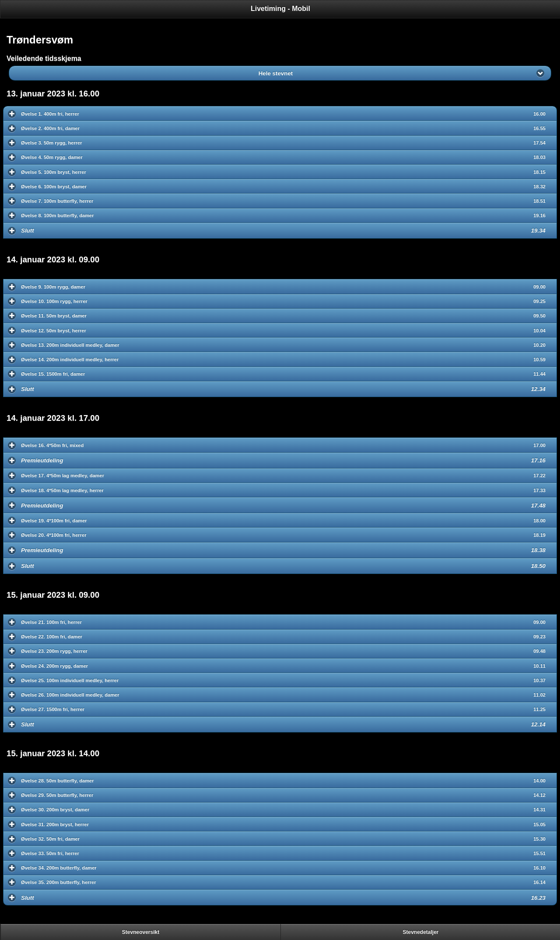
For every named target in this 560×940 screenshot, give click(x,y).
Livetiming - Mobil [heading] (280, 9)
